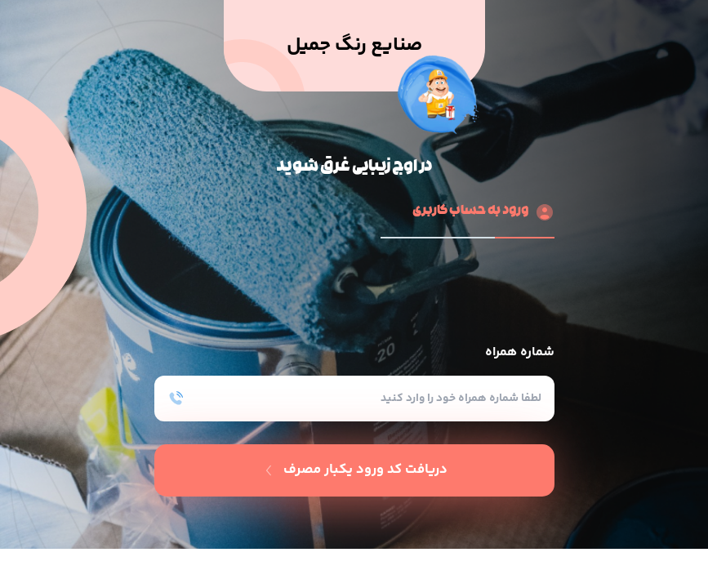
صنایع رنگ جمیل (354, 46)
